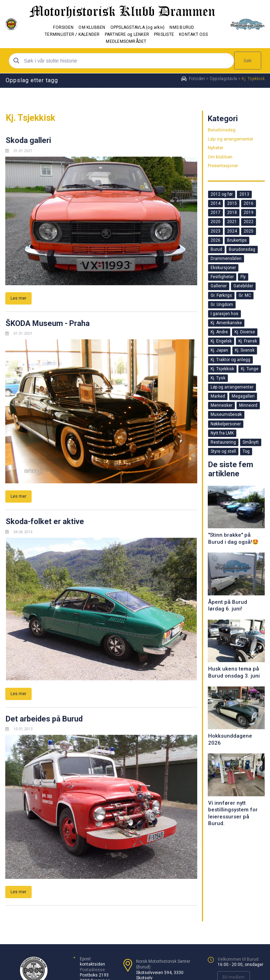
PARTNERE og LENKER (127, 34)
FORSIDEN (63, 27)
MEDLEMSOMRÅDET (126, 41)
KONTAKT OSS (193, 34)
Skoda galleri (28, 140)
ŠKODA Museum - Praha (48, 323)
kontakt (87, 964)
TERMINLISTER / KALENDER (72, 34)
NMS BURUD (182, 27)
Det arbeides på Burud (44, 719)
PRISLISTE (164, 34)
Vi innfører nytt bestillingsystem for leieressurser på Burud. (233, 813)
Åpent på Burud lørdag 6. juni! (228, 606)
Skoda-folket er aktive (45, 521)
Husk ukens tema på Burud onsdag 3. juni (234, 672)
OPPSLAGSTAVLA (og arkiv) (138, 27)
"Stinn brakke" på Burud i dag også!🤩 (233, 538)
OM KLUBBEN (92, 27)
